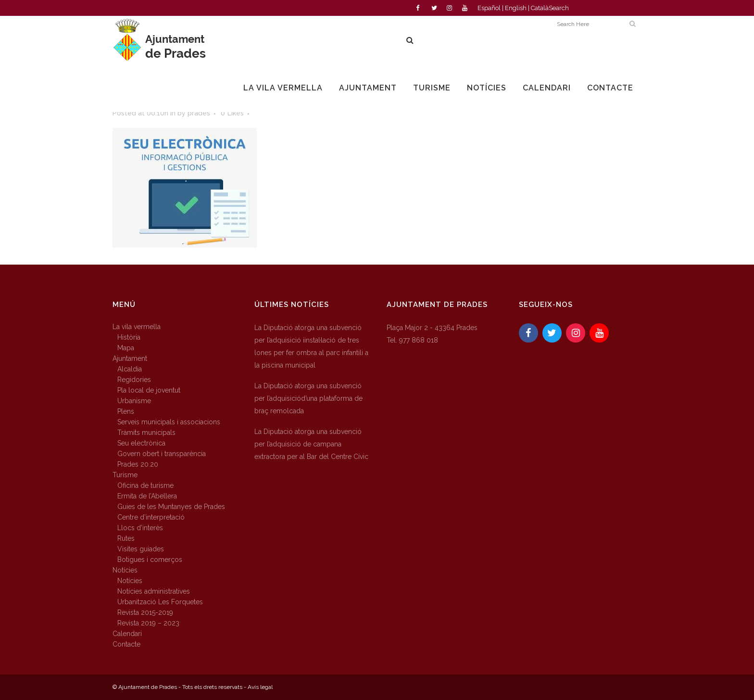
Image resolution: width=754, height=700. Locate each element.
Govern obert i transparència (162, 454)
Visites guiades (141, 549)
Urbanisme (134, 401)
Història (129, 337)
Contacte (126, 644)
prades (199, 113)
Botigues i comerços (150, 560)
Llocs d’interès (140, 528)
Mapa (126, 348)
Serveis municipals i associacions (169, 422)
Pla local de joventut (149, 390)
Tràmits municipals (146, 433)
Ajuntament (130, 358)
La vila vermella (137, 327)
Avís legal (260, 687)
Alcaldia (130, 369)
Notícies (125, 570)
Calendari (127, 634)
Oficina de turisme (145, 485)
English (516, 8)
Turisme (125, 475)
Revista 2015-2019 (145, 612)
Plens (126, 411)
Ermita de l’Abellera (147, 496)
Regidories (134, 380)
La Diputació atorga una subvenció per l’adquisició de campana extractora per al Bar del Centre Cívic (311, 444)
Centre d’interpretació (151, 517)
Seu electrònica (141, 443)
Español (489, 8)
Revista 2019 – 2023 (148, 623)
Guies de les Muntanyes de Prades (171, 507)
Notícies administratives (154, 591)
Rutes (126, 538)
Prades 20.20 (138, 464)
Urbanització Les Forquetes (160, 602)
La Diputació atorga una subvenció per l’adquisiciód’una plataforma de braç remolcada (308, 398)
